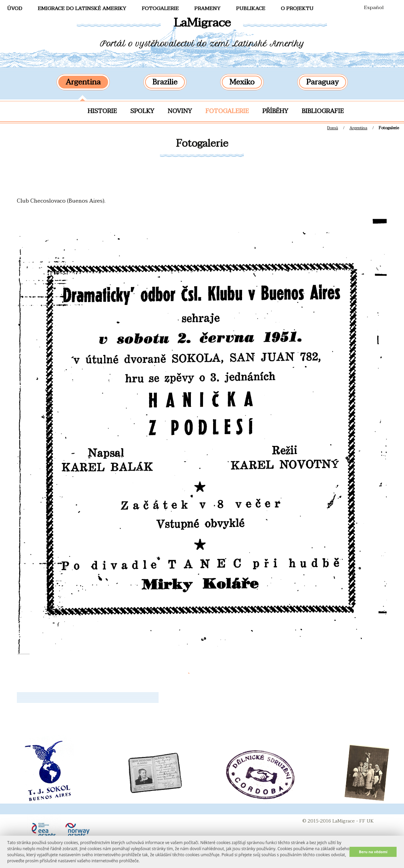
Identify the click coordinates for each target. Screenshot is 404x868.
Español (374, 7)
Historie (102, 111)
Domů (333, 128)
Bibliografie (323, 111)
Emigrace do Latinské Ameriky (82, 8)
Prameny (207, 8)
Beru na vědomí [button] (373, 852)
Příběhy (275, 111)
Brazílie (165, 82)
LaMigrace (202, 23)
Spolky (142, 111)
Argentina (83, 82)
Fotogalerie (227, 111)
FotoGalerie (160, 8)
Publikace (251, 8)
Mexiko (242, 82)
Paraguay (323, 82)
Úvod (15, 8)
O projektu (297, 8)
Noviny (180, 111)
